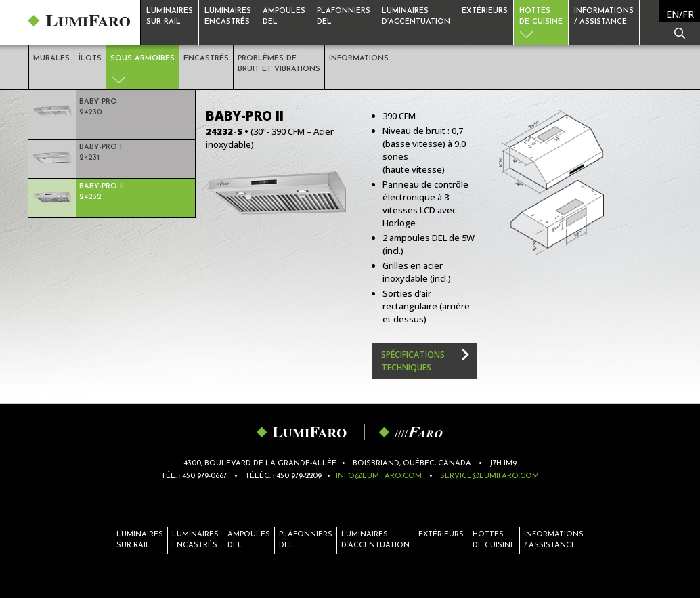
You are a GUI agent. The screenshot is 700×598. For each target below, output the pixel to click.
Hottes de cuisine (494, 540)
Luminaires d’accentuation (416, 17)
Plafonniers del (306, 540)
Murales (51, 59)
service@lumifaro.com (489, 476)
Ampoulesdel (284, 17)
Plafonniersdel (344, 17)
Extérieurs (485, 11)
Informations (359, 59)
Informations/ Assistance (554, 540)
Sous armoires (143, 59)
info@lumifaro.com (379, 476)
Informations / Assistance (604, 17)
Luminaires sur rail (170, 17)
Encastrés (206, 59)
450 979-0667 (204, 476)
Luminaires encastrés (228, 17)
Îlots (90, 59)
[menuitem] (680, 14)
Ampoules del (249, 540)
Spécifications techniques (413, 361)
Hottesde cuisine (541, 17)
